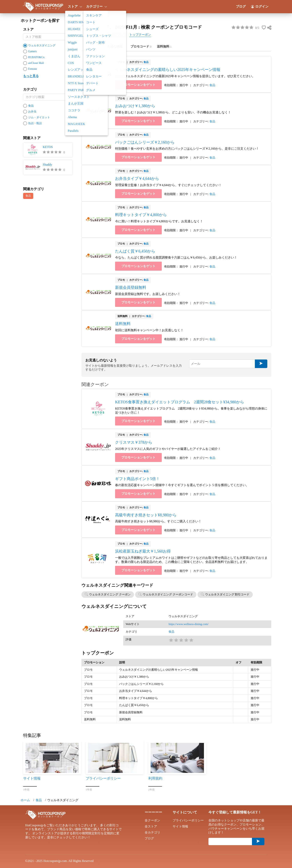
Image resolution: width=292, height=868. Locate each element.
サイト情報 (180, 826)
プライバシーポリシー (188, 820)
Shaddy (47, 165)
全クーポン (152, 820)
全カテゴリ (152, 832)
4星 (186, 640)
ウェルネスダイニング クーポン (110, 594)
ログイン (260, 7)
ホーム (25, 800)
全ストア (151, 826)
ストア (74, 7)
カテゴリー (96, 7)
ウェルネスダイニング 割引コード (227, 594)
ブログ (241, 7)
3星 (181, 640)
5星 (191, 640)
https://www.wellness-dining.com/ (189, 624)
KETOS (48, 147)
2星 (176, 640)
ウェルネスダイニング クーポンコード (168, 594)
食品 (28, 196)
